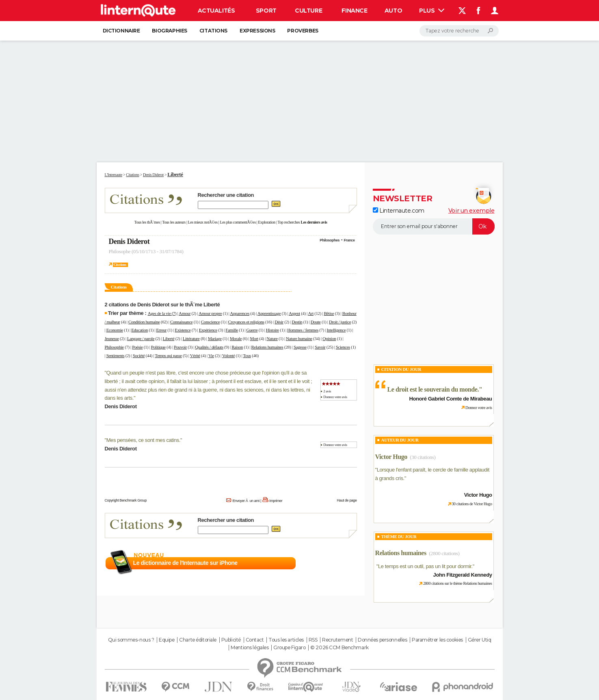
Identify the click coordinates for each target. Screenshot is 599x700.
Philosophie (114, 347)
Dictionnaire (121, 31)
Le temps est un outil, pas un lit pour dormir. (425, 566)
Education (139, 330)
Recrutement (337, 640)
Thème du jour (399, 536)
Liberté (169, 338)
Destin (297, 322)
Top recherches (289, 222)
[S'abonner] (434, 226)
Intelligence (336, 330)
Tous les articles (286, 640)
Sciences (343, 347)
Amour (185, 313)
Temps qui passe (168, 355)
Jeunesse (112, 338)
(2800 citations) (444, 553)
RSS (313, 640)
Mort (254, 338)
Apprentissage (269, 313)
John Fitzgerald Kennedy (463, 575)
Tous (247, 355)
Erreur (161, 330)
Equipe (167, 640)
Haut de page (347, 500)
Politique (158, 347)
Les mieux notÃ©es (203, 222)
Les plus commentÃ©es (238, 222)
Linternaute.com (399, 211)
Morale (236, 338)
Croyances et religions (246, 322)
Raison (237, 347)
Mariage (215, 338)
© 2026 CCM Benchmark (340, 648)
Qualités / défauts (209, 347)
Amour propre (210, 313)
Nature (272, 338)
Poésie (137, 347)
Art (311, 313)
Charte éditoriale (198, 640)
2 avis (327, 391)
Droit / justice (340, 322)
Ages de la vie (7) (162, 313)
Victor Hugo (391, 457)
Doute (316, 322)
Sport (266, 11)
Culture (308, 11)
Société (139, 355)
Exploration (267, 222)
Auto (393, 11)
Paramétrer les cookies (437, 640)
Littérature (191, 338)
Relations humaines (267, 347)
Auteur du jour (400, 440)
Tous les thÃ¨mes (147, 222)
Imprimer (276, 501)
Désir (279, 322)
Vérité (195, 355)
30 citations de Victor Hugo (472, 504)
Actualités (216, 11)
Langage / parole (141, 338)
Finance (354, 11)
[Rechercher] (459, 31)
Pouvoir (180, 347)
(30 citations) (423, 457)
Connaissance (181, 322)
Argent (294, 313)
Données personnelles (383, 640)
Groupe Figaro (290, 648)
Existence (183, 330)
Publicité (231, 640)
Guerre (252, 330)
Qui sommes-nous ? (131, 640)
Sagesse (300, 347)
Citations (213, 31)
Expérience (208, 330)
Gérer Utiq (480, 640)
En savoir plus (339, 563)
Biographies (169, 31)
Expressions (257, 31)
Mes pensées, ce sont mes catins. (143, 440)
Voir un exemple (471, 211)
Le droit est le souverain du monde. (433, 389)
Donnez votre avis (335, 397)
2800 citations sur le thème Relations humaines (458, 583)
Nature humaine (299, 338)
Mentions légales (250, 648)
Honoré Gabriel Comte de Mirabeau (451, 399)
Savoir (320, 347)
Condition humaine (144, 322)
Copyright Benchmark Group (126, 500)
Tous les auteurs (174, 222)
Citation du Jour (401, 369)
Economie (115, 330)
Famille (232, 330)
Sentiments (116, 355)
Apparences (240, 313)
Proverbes (303, 31)
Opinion (329, 338)
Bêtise (329, 313)
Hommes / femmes (303, 330)
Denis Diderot (129, 241)
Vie (211, 355)
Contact (255, 640)
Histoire (272, 330)
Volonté (228, 355)
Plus (432, 11)
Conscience (211, 322)
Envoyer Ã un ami (246, 501)
